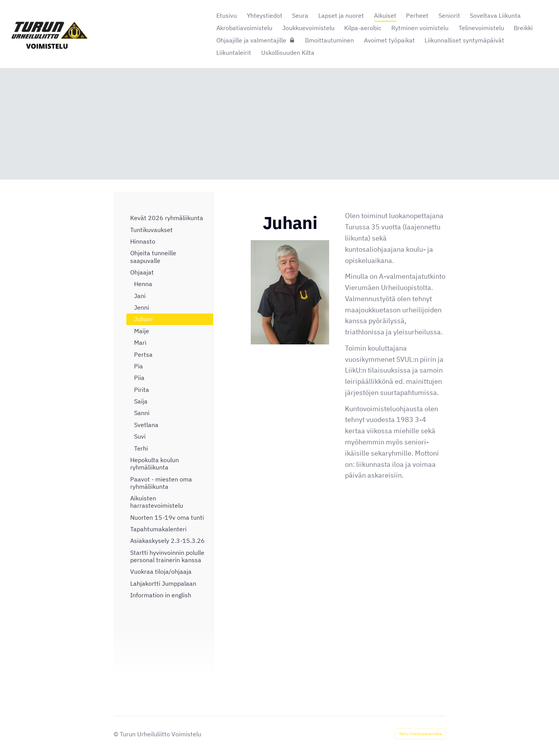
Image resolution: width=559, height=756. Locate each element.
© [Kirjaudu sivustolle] (117, 734)
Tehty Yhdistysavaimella (420, 734)
